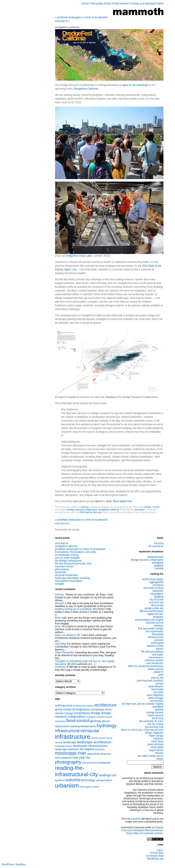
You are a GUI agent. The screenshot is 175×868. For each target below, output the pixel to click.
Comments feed (155, 856)
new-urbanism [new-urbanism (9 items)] (63, 758)
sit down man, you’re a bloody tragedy (142, 704)
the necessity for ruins (151, 721)
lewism (160, 649)
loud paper (158, 655)
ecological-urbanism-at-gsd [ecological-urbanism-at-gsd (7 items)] (99, 717)
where (160, 759)
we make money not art (151, 756)
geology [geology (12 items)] (96, 721)
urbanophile (157, 747)
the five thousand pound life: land (73, 564)
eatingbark (157, 563)
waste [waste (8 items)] (96, 787)
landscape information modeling (73, 578)
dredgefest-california (109, 510)
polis (161, 675)
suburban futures (64, 566)
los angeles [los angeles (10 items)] (87, 749)
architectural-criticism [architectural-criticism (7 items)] (84, 706)
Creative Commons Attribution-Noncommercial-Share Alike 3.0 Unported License (142, 830)
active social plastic (153, 579)
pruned (159, 684)
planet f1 (158, 672)
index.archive (121, 4)
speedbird (158, 707)
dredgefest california (66, 546)
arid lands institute (153, 588)
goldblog (159, 566)
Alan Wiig (60, 644)
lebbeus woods (155, 646)
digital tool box (155, 614)
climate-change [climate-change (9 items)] (64, 713)
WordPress (8, 864)
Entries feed (157, 853)
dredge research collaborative (147, 560)
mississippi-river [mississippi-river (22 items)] (71, 753)
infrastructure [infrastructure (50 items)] (73, 737)
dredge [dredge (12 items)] (96, 713)
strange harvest (155, 712)
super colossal (155, 715)
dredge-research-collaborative (82, 510)
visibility (159, 569)
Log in (160, 850)
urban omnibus (155, 744)
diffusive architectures (151, 611)
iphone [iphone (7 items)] (102, 738)
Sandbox (21, 864)
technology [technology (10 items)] (88, 780)
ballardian (158, 591)
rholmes (85, 507)
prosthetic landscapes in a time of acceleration (82, 17)
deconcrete (157, 605)
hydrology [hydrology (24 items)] (107, 726)
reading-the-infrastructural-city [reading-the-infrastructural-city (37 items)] (77, 771)
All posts (159, 543)
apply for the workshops (135, 85)
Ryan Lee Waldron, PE (68, 635)
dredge (148, 507)
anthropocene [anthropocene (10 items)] (64, 705)
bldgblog (159, 597)
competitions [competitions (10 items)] (82, 713)
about (160, 4)
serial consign (156, 698)
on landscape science (67, 555)
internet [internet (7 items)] (95, 738)
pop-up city (157, 678)
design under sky (154, 608)
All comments (156, 546)
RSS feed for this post (91, 512)
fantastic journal (155, 623)
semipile (60, 584)
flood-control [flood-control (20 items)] (78, 721)
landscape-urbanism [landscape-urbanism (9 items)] (67, 749)
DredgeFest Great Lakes (79, 256)
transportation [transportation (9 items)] (104, 780)
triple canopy (156, 736)
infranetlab (157, 634)
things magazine (154, 733)
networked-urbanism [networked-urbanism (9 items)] (99, 754)
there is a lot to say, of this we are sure (142, 730)
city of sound (156, 600)
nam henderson (155, 663)
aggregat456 (156, 582)
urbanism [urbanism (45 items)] (67, 785)
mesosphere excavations (69, 581)
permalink (140, 510)
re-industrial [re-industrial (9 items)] (103, 763)
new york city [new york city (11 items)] (81, 758)
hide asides (97, 4)
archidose (158, 585)
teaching (150, 4)
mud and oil (63, 21)
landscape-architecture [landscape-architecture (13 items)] (94, 742)
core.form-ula (156, 602)
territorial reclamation (67, 575)
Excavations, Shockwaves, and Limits (76, 552)
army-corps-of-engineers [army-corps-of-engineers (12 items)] (73, 709)
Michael (59, 603)
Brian (58, 618)
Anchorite (60, 667)
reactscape (157, 689)
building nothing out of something (73, 609)
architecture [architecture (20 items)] (105, 705)
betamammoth (155, 557)
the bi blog (158, 718)
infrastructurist (155, 637)
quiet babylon (156, 686)
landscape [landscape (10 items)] (70, 742)
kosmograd (157, 643)
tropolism (158, 739)
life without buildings (152, 652)
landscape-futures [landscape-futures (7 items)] (64, 746)
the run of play (155, 724)
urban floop (157, 741)
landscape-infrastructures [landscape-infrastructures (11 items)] (90, 746)
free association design (151, 629)
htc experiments (155, 631)
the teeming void (154, 727)
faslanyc (159, 626)
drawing (110, 397)
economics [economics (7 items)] (60, 721)
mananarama (156, 657)
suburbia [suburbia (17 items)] (73, 780)
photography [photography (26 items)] (68, 762)
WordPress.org (155, 859)
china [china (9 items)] (108, 709)
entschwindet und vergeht (149, 620)
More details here (122, 501)
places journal (156, 669)
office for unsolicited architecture (146, 666)
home (85, 4)
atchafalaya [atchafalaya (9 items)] (97, 709)
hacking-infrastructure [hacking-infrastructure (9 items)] (83, 726)
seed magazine (155, 695)
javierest (159, 640)
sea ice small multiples (67, 558)
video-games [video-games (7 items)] (86, 787)
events (156, 507)
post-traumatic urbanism (150, 681)
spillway (159, 710)
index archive (133, 819)
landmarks (61, 572)
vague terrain (156, 750)
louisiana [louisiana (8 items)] (100, 749)
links (108, 4)
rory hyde (158, 692)
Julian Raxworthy (64, 652)
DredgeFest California (86, 89)
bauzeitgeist (157, 594)
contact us (137, 4)
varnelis (159, 753)
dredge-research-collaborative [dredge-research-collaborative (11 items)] (83, 715)
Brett (58, 626)
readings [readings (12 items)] (105, 775)
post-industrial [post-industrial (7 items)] (89, 763)
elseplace (158, 617)
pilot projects (62, 569)
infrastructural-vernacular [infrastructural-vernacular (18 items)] (77, 731)
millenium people (154, 660)
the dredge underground (68, 561)
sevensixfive (157, 701)
